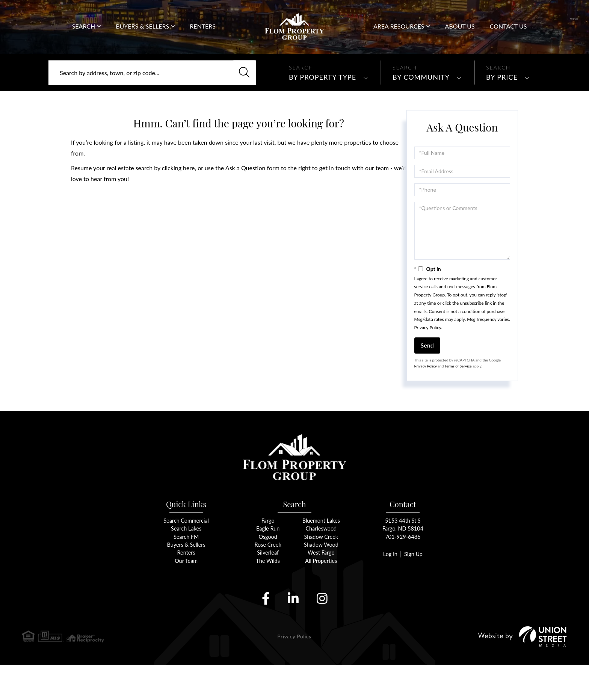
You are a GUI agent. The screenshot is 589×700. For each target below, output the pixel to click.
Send (427, 374)
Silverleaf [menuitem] (268, 587)
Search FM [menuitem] (186, 571)
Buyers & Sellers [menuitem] (142, 33)
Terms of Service (458, 395)
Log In (389, 589)
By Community (421, 106)
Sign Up (414, 589)
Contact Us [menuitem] (508, 33)
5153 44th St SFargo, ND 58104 (403, 559)
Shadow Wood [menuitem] (321, 579)
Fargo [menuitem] (268, 554)
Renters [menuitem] (203, 33)
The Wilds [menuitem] (268, 596)
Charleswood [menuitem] (321, 563)
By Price (502, 106)
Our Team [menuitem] (186, 596)
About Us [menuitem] (460, 33)
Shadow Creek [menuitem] (321, 571)
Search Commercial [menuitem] (186, 554)
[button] (241, 101)
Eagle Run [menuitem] (268, 563)
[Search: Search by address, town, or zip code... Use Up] (152, 101)
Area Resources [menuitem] (399, 33)
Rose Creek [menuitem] (268, 579)
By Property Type (322, 106)
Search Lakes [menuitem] (186, 563)
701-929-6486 (558, 19)
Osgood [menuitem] (268, 571)
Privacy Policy (428, 356)
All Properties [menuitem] (321, 596)
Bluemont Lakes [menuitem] (321, 554)
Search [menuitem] (84, 33)
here (189, 196)
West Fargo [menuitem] (321, 587)
